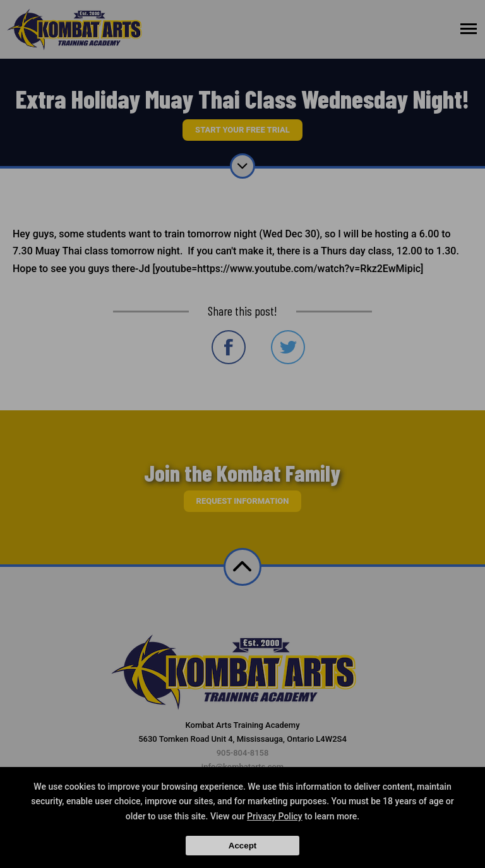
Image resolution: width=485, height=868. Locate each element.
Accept (242, 846)
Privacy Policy (275, 816)
